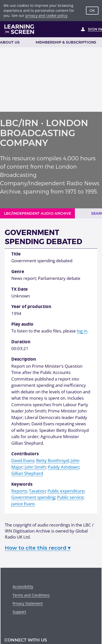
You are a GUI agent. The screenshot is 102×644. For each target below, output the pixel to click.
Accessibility (23, 586)
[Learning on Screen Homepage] (19, 29)
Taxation (37, 491)
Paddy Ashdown (63, 467)
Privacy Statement (28, 603)
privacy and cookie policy (46, 15)
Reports (19, 491)
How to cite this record (38, 548)
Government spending (33, 497)
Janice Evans (23, 504)
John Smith (35, 467)
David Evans (23, 460)
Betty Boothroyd (52, 460)
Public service (70, 497)
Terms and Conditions (31, 595)
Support (19, 612)
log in (82, 331)
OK (92, 11)
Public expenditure (66, 491)
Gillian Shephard (27, 473)
